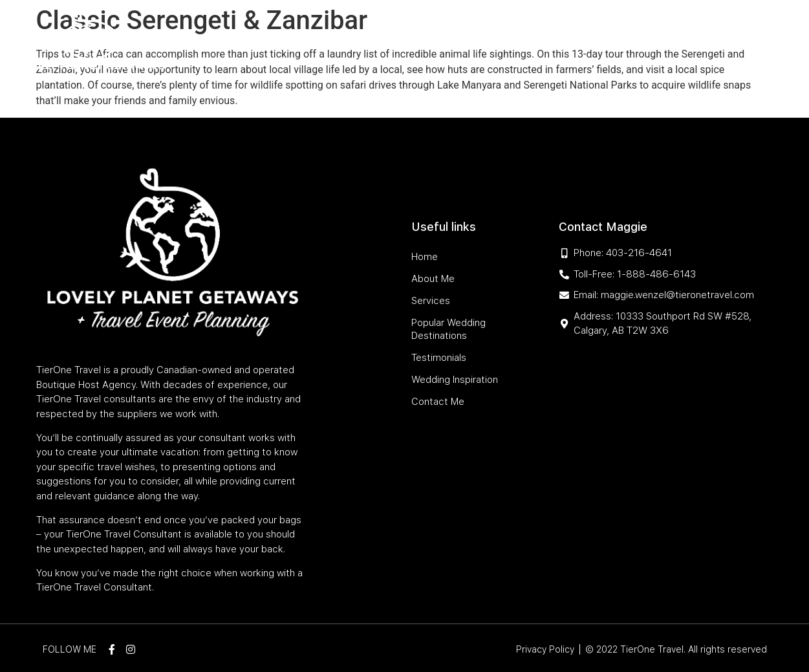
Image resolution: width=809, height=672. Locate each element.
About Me (264, 34)
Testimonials (550, 34)
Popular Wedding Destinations (427, 34)
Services (316, 34)
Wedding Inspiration (640, 34)
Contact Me (660, 64)
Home (220, 34)
